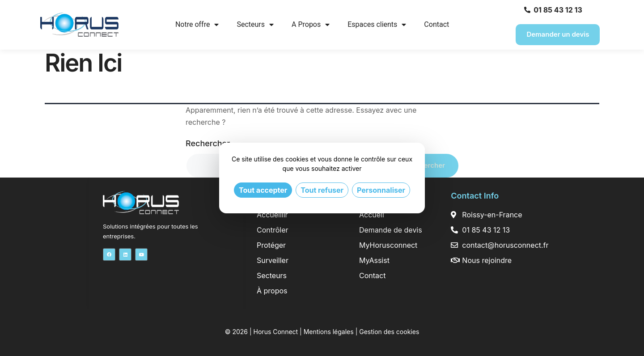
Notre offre (197, 25)
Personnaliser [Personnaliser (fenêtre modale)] (381, 190)
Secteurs (255, 25)
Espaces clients (377, 25)
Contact (436, 24)
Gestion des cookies (389, 332)
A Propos (311, 25)
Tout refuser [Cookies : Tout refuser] (322, 190)
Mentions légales (329, 332)
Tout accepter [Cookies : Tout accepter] (263, 190)
